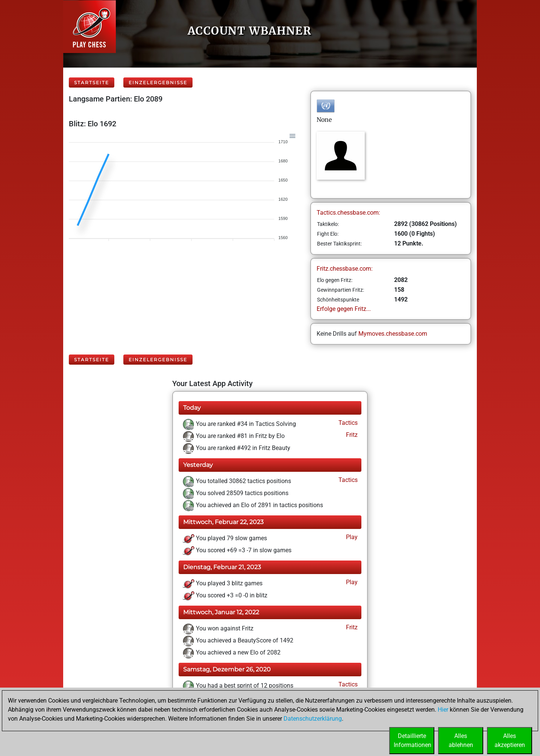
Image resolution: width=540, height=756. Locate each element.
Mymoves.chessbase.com (393, 334)
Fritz (351, 435)
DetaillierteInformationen (413, 740)
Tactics (347, 423)
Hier (443, 710)
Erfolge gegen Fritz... (344, 309)
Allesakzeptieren (510, 740)
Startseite (92, 83)
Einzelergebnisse (158, 83)
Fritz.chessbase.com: (345, 269)
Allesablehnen (461, 740)
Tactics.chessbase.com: (348, 213)
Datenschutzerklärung (313, 719)
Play (351, 537)
